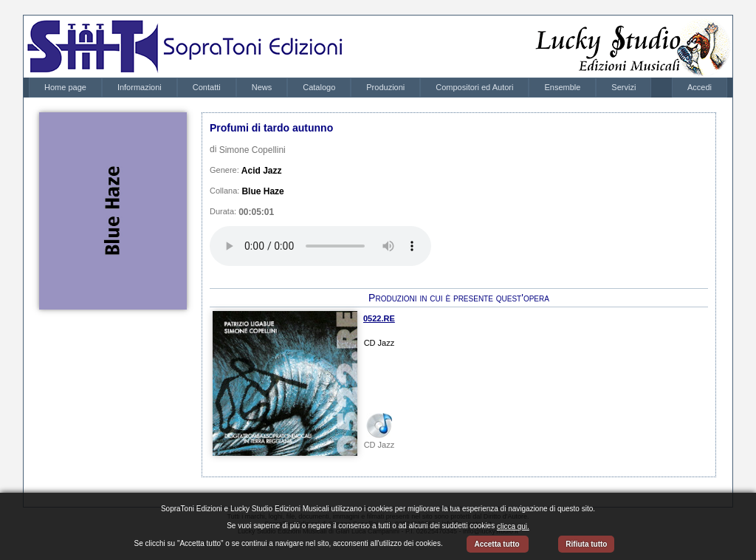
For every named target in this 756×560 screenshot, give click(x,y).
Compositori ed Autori (474, 87)
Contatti (207, 87)
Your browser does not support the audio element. (320, 246)
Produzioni (385, 87)
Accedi (700, 87)
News (262, 87)
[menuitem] (65, 88)
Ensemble (562, 87)
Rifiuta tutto (586, 544)
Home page (65, 87)
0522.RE (379, 318)
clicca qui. (513, 526)
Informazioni (140, 87)
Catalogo (319, 87)
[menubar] (340, 88)
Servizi (623, 87)
